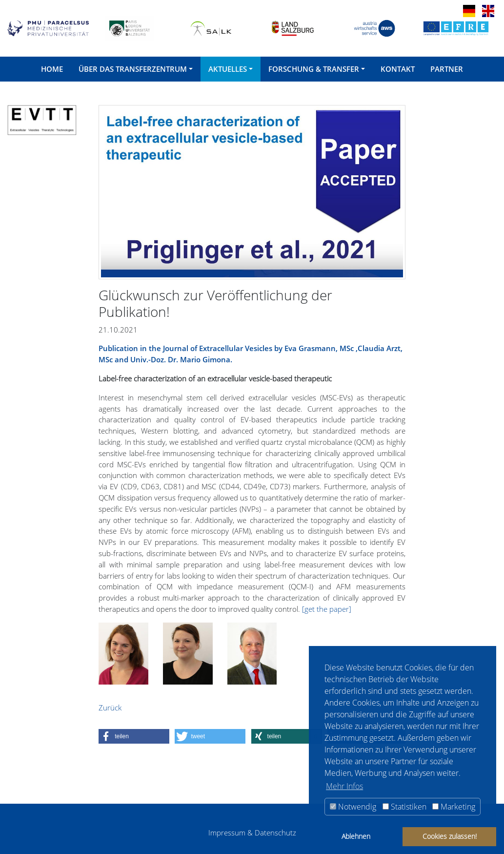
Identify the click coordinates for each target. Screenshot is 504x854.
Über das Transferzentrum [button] (133, 69)
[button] (134, 736)
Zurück (110, 708)
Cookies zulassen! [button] (450, 836)
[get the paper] (327, 609)
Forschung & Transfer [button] (314, 69)
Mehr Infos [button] (344, 786)
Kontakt (398, 69)
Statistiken (404, 807)
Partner (447, 69)
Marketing (454, 807)
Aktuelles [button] (228, 69)
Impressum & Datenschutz (252, 833)
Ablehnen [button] (356, 836)
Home (52, 69)
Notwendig (353, 807)
